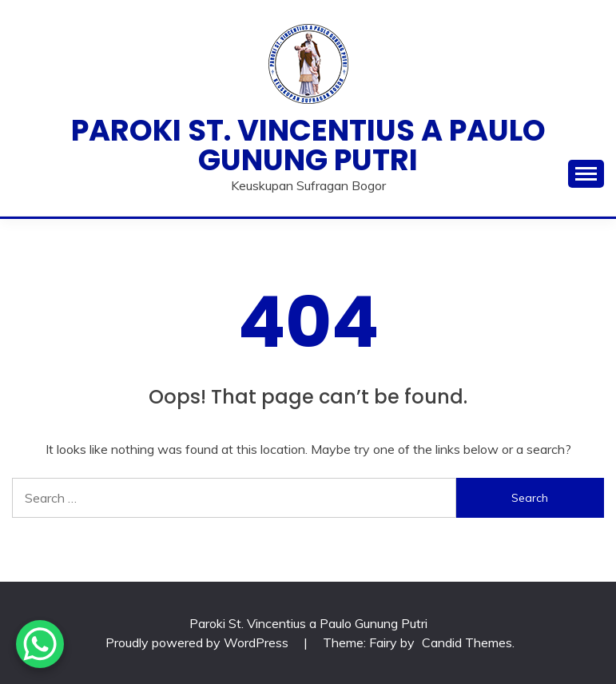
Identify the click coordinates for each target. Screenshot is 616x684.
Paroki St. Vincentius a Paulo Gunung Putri (308, 145)
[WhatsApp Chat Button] (40, 644)
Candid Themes (467, 642)
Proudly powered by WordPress (199, 642)
